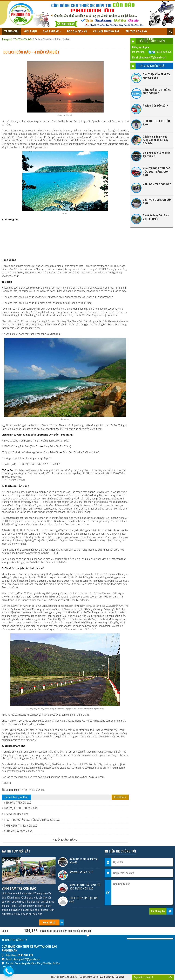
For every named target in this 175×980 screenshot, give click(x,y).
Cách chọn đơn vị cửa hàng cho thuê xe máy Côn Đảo (156, 140)
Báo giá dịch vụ (77, 31)
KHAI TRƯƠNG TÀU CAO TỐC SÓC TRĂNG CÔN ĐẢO (32, 820)
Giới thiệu (31, 31)
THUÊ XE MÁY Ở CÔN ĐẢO (18, 831)
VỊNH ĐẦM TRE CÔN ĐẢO (18, 803)
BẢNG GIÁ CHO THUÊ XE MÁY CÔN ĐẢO (157, 92)
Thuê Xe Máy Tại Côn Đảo (111, 977)
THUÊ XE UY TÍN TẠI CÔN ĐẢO (21, 826)
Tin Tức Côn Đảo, (37, 790)
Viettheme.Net (71, 977)
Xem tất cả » (120, 797)
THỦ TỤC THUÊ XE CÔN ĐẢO (156, 123)
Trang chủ (11, 31)
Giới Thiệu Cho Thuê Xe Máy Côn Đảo (157, 76)
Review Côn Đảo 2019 (16, 814)
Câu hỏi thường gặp (106, 31)
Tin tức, (24, 790)
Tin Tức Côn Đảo (136, 31)
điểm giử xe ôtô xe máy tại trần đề (156, 154)
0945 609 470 (164, 52)
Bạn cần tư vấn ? (144, 977)
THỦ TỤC (148, 39)
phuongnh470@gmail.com (153, 58)
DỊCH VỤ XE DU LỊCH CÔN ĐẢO (21, 808)
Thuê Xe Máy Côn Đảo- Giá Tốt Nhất (156, 217)
